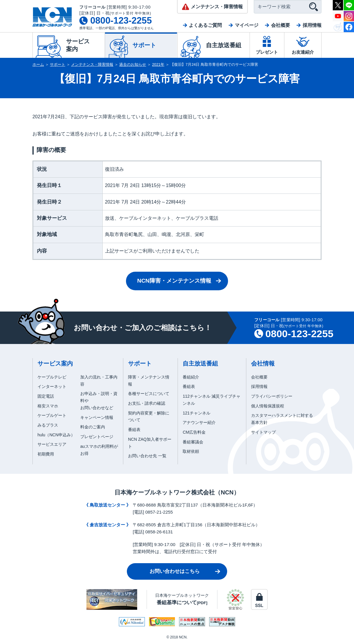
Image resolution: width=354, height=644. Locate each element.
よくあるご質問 (205, 25)
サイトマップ (263, 432)
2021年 (158, 64)
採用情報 (312, 25)
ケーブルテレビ (52, 377)
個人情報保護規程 (268, 406)
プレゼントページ (97, 437)
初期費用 (46, 454)
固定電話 (46, 396)
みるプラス (48, 425)
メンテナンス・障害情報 (92, 64)
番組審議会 (193, 442)
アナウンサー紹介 (199, 422)
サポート (58, 64)
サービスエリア (52, 444)
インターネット (52, 386)
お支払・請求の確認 (147, 403)
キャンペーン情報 (97, 417)
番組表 (134, 430)
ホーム (38, 64)
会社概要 (281, 25)
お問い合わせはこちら (175, 571)
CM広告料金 (194, 432)
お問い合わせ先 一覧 (147, 456)
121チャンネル (196, 413)
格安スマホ (48, 406)
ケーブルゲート (52, 415)
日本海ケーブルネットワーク (182, 599)
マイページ (247, 25)
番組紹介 (191, 377)
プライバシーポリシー (272, 396)
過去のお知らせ (133, 64)
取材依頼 (191, 451)
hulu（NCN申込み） (56, 435)
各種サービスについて (149, 394)
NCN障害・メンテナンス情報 (174, 281)
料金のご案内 (93, 427)
